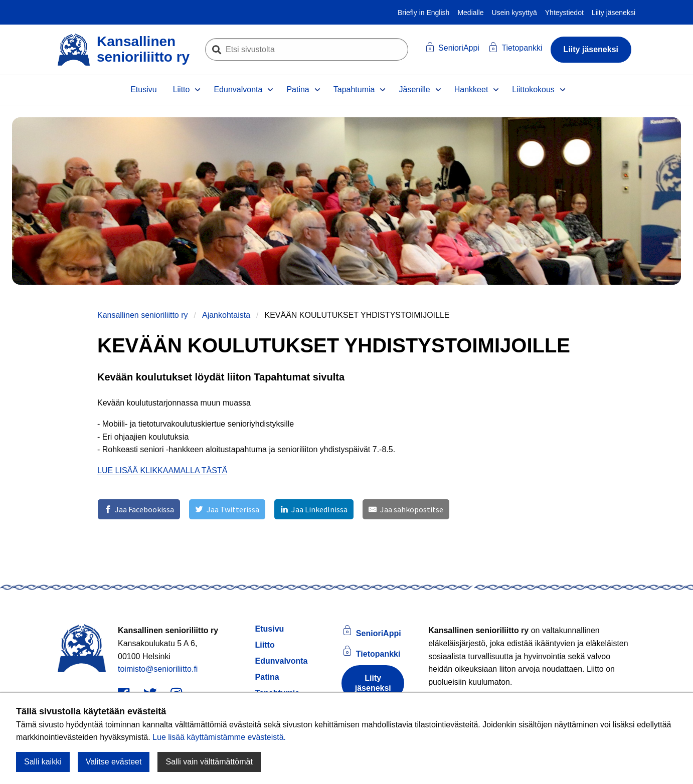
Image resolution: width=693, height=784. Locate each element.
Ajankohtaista (226, 315)
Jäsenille (414, 89)
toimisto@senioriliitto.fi (158, 669)
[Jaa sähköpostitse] (406, 509)
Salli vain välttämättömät (209, 762)
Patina (298, 89)
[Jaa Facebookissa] (139, 509)
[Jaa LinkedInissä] (314, 509)
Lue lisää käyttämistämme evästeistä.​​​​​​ (219, 737)
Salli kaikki (43, 762)
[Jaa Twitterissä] (227, 509)
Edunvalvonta (238, 89)
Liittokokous (533, 89)
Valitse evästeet (114, 762)
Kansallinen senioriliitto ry (143, 315)
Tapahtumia (354, 89)
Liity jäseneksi (614, 13)
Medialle (470, 13)
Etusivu (143, 89)
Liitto (182, 89)
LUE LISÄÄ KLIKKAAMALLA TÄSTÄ (162, 470)
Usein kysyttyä (514, 13)
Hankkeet (471, 89)
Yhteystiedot (564, 13)
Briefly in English (424, 13)
